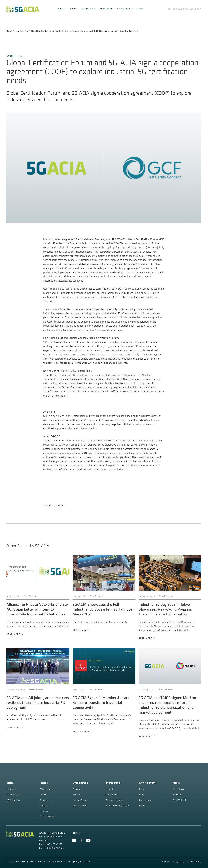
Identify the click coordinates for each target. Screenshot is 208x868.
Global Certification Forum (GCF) (146, 239)
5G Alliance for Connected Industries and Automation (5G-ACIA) (89, 243)
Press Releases (21, 31)
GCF (137, 289)
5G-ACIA (65, 309)
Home (9, 31)
